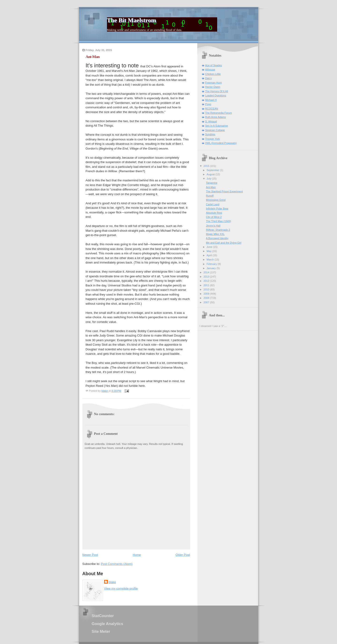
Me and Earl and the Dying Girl (224, 243)
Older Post (183, 555)
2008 (207, 298)
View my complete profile (121, 588)
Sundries (210, 134)
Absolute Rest (214, 213)
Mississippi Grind (216, 200)
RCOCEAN (212, 109)
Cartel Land (213, 204)
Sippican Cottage (215, 130)
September (213, 170)
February (212, 264)
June (210, 247)
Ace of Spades (214, 65)
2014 (207, 272)
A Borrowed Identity (217, 238)
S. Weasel (211, 121)
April (210, 255)
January (212, 268)
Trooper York (213, 139)
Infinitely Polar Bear (217, 209)
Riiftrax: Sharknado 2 (218, 230)
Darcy (209, 78)
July (209, 179)
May (209, 251)
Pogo (208, 104)
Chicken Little (213, 74)
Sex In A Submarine (217, 126)
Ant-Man (211, 187)
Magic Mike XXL (215, 234)
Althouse (210, 70)
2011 (207, 285)
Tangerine (212, 183)
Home (137, 555)
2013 (207, 277)
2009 (207, 294)
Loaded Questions (216, 95)
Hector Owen (213, 87)
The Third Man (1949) (218, 221)
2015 (207, 166)
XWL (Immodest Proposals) (221, 143)
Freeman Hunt (214, 83)
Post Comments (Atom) (117, 564)
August (211, 174)
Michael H (211, 100)
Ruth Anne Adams (216, 117)
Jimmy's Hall (213, 226)
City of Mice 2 (214, 217)
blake (112, 582)
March (211, 260)
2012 (207, 281)
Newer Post (90, 555)
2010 (207, 289)
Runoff (210, 196)
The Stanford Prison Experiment (224, 191)
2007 (207, 302)
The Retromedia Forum (219, 113)
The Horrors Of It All (217, 91)
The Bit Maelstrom (132, 20)
